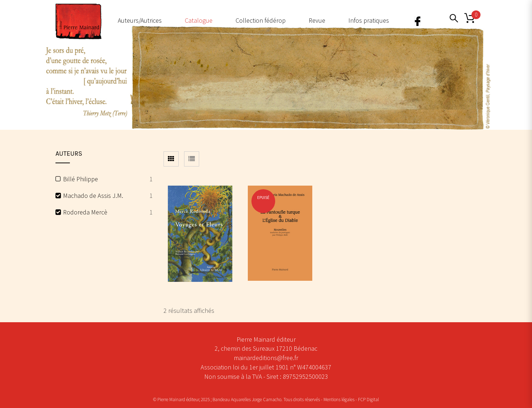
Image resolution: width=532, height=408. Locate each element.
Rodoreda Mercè (85, 212)
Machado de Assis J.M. (93, 196)
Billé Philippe (81, 179)
